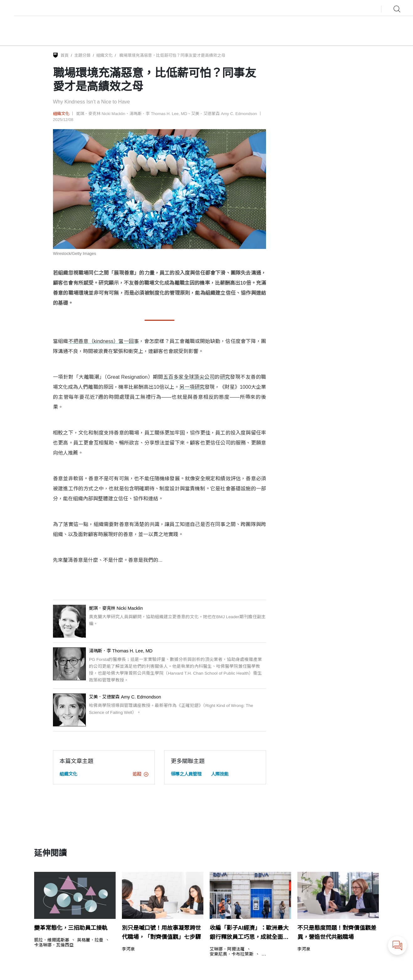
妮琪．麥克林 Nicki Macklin (101, 114)
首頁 (65, 55)
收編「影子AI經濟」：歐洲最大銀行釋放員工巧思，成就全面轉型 (249, 933)
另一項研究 (192, 387)
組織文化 (104, 55)
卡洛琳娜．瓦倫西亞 (54, 945)
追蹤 (140, 774)
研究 (225, 377)
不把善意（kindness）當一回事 (104, 341)
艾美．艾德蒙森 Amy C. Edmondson (224, 114)
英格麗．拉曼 (90, 940)
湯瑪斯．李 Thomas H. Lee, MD (158, 114)
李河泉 (128, 949)
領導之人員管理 (186, 774)
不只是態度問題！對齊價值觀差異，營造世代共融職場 (337, 933)
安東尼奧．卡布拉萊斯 (232, 954)
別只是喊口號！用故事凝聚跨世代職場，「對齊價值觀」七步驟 (161, 933)
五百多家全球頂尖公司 (189, 377)
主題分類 (82, 55)
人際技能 (220, 774)
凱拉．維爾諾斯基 (52, 940)
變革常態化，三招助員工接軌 (71, 928)
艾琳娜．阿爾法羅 (227, 949)
